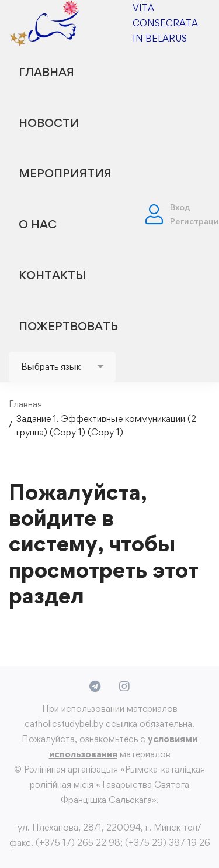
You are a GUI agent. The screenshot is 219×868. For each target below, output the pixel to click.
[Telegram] (95, 687)
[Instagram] (124, 687)
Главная (25, 404)
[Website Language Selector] (62, 367)
